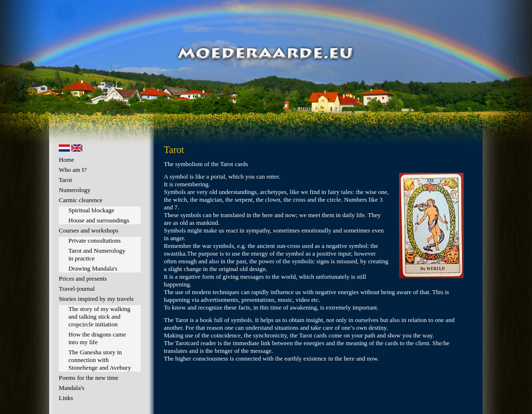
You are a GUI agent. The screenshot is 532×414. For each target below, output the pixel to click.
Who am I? (73, 170)
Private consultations (95, 240)
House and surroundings (99, 220)
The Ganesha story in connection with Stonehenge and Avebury (100, 360)
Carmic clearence (81, 200)
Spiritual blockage (91, 210)
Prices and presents (83, 278)
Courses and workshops (89, 230)
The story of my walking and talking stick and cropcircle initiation (100, 317)
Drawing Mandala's (93, 268)
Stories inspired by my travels (96, 299)
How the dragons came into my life (97, 338)
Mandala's (72, 388)
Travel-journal (77, 289)
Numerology (75, 190)
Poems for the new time (88, 378)
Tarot (65, 180)
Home (66, 160)
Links (66, 398)
